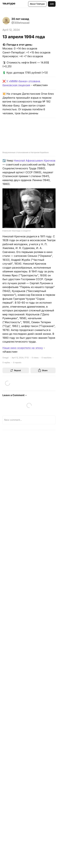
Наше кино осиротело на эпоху (23, 348)
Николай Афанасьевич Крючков (35, 161)
